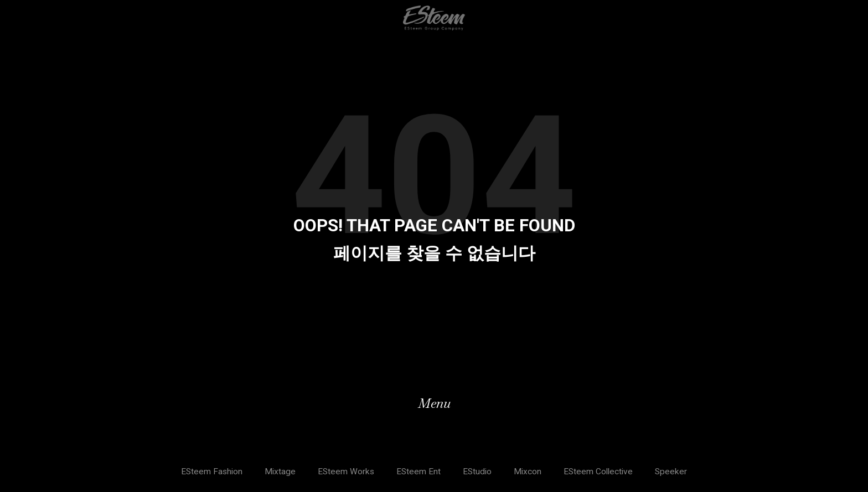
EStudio (478, 472)
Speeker (675, 472)
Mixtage (278, 472)
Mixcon (529, 472)
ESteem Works (345, 472)
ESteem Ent (418, 472)
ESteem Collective (601, 472)
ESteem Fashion (209, 472)
